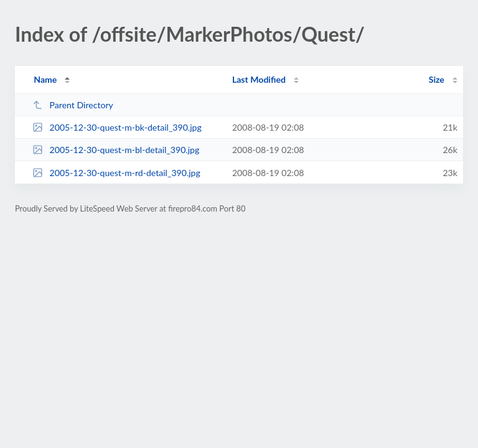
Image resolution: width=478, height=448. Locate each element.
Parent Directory (73, 105)
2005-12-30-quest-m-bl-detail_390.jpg (116, 150)
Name (45, 79)
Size (437, 79)
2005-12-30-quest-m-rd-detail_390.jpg (116, 173)
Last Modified (259, 79)
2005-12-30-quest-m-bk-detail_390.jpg (117, 127)
